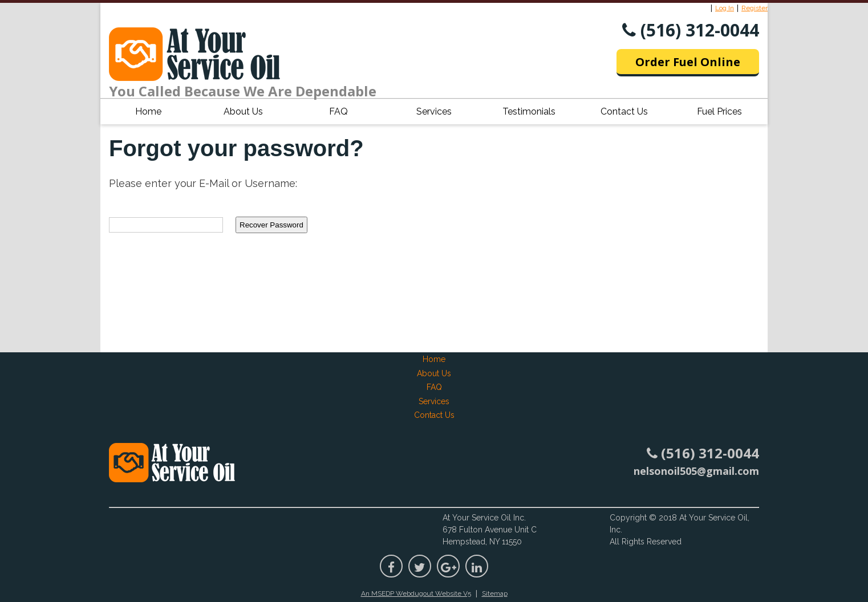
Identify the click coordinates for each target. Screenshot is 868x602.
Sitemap (495, 593)
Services (434, 111)
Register (755, 8)
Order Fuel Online (688, 62)
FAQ (338, 111)
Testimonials (529, 111)
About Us (243, 111)
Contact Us (624, 111)
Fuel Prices (719, 111)
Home (148, 111)
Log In (725, 8)
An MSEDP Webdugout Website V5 (416, 593)
